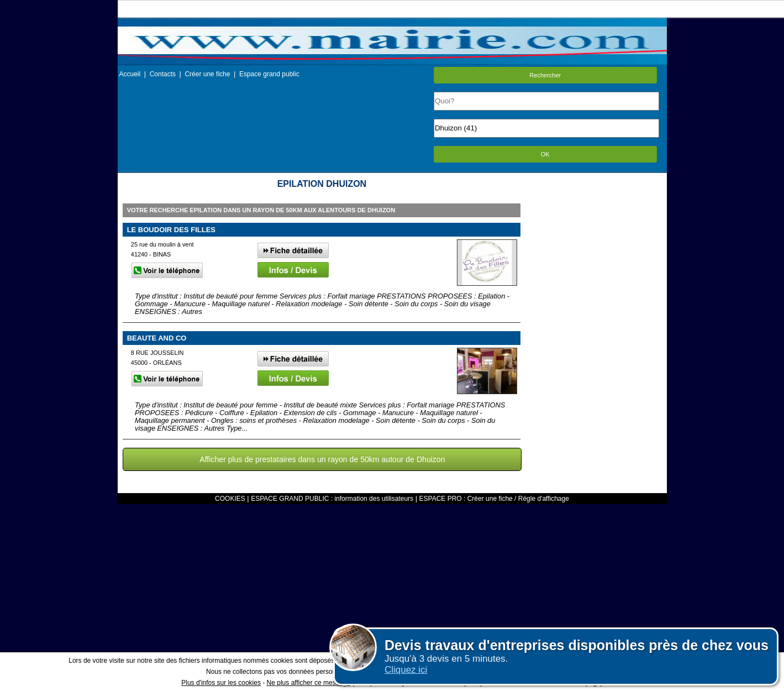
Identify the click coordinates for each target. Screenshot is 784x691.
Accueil (130, 74)
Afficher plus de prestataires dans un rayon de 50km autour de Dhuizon (322, 459)
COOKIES (230, 499)
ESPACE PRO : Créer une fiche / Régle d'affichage (494, 499)
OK (545, 154)
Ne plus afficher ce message (309, 683)
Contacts (163, 74)
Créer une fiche (207, 74)
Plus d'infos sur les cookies (221, 683)
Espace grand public (269, 74)
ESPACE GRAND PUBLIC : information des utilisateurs (332, 499)
